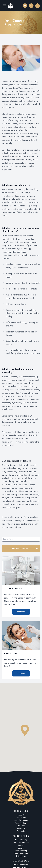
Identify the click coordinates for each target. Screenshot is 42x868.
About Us (21, 815)
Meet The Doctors (21, 820)
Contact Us (21, 673)
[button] (4, 6)
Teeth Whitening (21, 851)
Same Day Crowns (21, 853)
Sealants (21, 848)
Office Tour (21, 826)
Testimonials (21, 828)
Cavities (21, 845)
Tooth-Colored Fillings (21, 842)
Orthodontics (21, 856)
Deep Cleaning (21, 840)
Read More (21, 612)
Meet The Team (21, 823)
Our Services (21, 818)
